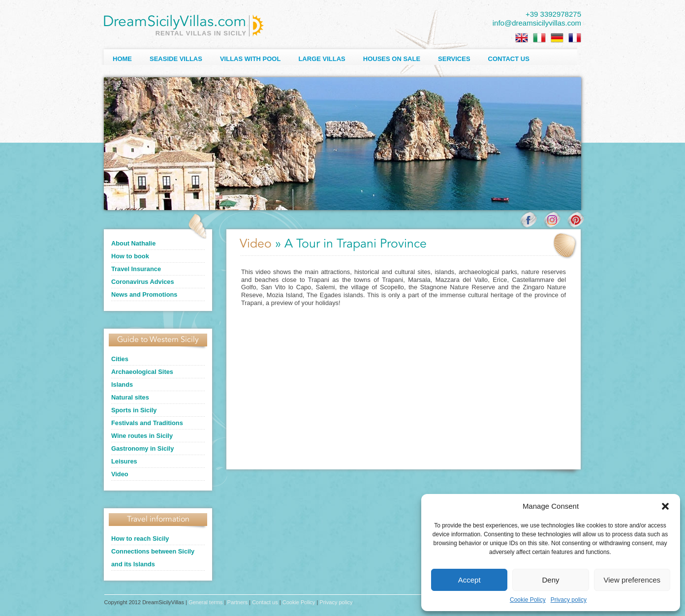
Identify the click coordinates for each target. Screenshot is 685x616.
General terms (206, 602)
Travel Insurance (136, 269)
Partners (238, 602)
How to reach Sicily (140, 539)
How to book (130, 256)
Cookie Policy (528, 600)
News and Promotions (144, 294)
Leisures (124, 461)
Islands (122, 385)
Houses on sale (392, 59)
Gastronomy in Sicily (142, 448)
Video (120, 474)
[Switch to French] (575, 38)
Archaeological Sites (142, 372)
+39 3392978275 (553, 14)
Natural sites (130, 397)
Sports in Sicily (134, 410)
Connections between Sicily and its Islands (153, 558)
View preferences (632, 580)
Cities (120, 359)
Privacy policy (569, 600)
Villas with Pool (250, 59)
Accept (469, 580)
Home (122, 59)
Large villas (322, 59)
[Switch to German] (557, 38)
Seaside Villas (176, 59)
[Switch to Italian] (539, 38)
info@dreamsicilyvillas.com (537, 23)
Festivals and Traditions (147, 423)
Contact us (509, 59)
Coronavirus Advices (143, 282)
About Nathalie (133, 243)
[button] (665, 506)
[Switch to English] (522, 38)
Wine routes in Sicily (142, 436)
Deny (550, 580)
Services (454, 59)
